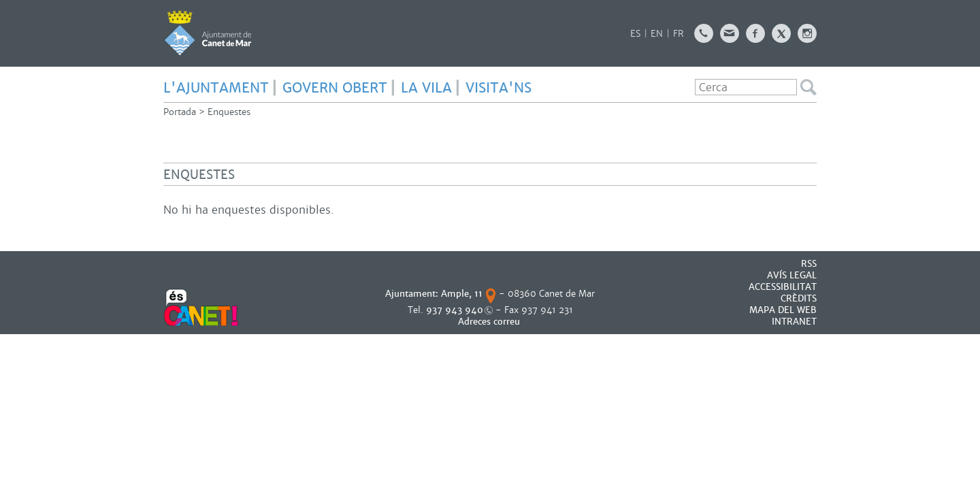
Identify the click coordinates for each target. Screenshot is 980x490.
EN (657, 34)
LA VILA (426, 88)
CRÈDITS (799, 298)
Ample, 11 (462, 294)
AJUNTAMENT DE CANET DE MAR (208, 33)
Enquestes (229, 112)
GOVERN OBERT (335, 88)
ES (635, 34)
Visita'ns (499, 88)
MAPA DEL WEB (783, 310)
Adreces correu (490, 322)
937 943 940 (455, 310)
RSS (809, 264)
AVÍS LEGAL (792, 275)
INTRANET (794, 322)
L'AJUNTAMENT (216, 88)
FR (679, 34)
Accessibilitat (783, 287)
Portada (180, 112)
